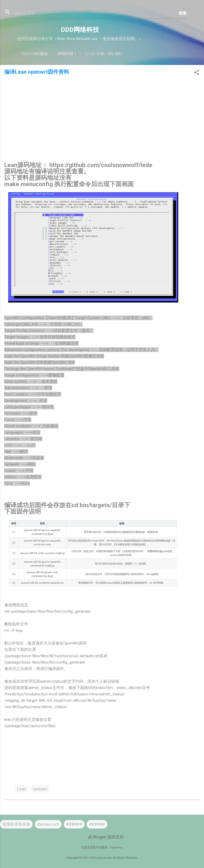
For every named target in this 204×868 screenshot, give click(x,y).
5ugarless (117, 847)
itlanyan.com (48, 824)
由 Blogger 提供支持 (102, 837)
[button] (197, 73)
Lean (22, 789)
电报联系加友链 (16, 824)
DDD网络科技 (80, 30)
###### (74, 824)
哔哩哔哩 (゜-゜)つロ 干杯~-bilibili (90, 54)
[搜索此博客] (96, 13)
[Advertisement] (102, 120)
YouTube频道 (35, 54)
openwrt (40, 789)
